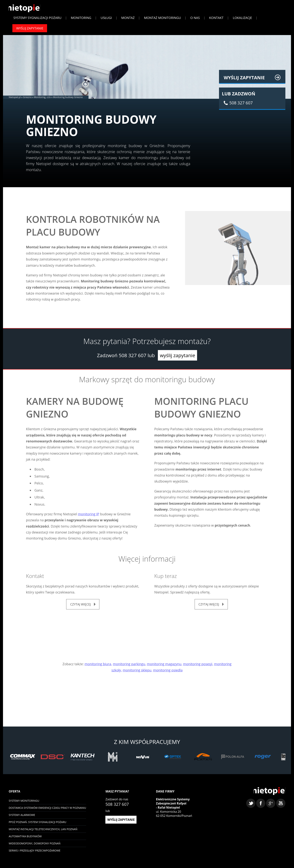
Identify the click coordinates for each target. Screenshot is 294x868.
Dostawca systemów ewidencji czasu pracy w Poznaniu (47, 810)
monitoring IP (88, 516)
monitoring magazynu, (164, 666)
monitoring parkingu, (129, 666)
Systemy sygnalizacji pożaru (37, 20)
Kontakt (216, 20)
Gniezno (27, 99)
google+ (271, 808)
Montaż (128, 20)
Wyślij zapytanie (30, 30)
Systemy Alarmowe (22, 817)
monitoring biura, (98, 666)
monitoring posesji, (198, 666)
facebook (261, 808)
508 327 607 (132, 357)
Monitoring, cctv (42, 99)
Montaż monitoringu (162, 20)
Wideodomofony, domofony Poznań (34, 846)
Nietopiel (26, 10)
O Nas (195, 20)
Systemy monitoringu (24, 803)
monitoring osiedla (168, 673)
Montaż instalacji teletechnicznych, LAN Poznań (43, 832)
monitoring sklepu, (138, 673)
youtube (281, 808)
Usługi (106, 20)
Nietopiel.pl (15, 99)
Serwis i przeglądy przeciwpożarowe (34, 853)
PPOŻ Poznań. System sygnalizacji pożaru (37, 824)
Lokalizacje (242, 20)
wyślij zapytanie (177, 357)
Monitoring (81, 20)
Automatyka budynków (25, 839)
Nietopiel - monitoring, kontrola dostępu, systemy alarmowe (268, 795)
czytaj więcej (80, 606)
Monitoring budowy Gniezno (68, 99)
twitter (251, 808)
